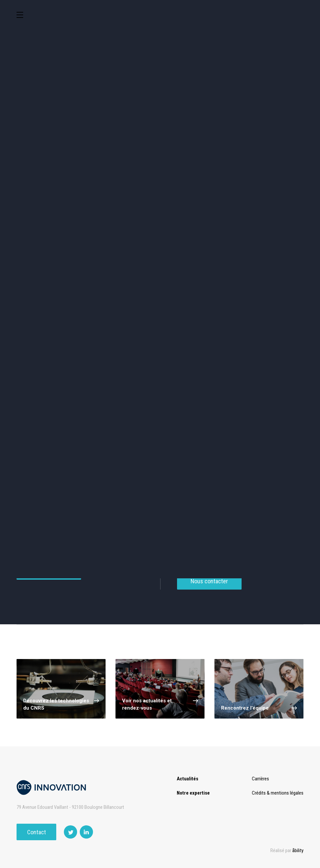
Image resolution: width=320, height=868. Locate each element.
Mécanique (50, 235)
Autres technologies (270, 263)
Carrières (260, 779)
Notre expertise (193, 793)
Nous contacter (209, 584)
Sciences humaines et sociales (270, 179)
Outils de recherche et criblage (160, 263)
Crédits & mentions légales (278, 793)
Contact (37, 832)
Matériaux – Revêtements (270, 235)
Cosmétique (123, 179)
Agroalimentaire (50, 207)
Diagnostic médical (197, 235)
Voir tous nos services (49, 575)
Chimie (123, 207)
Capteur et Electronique (270, 207)
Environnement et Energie (50, 179)
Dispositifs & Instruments (197, 207)
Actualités (187, 779)
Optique (50, 263)
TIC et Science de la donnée (197, 179)
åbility (298, 850)
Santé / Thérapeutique (123, 235)
